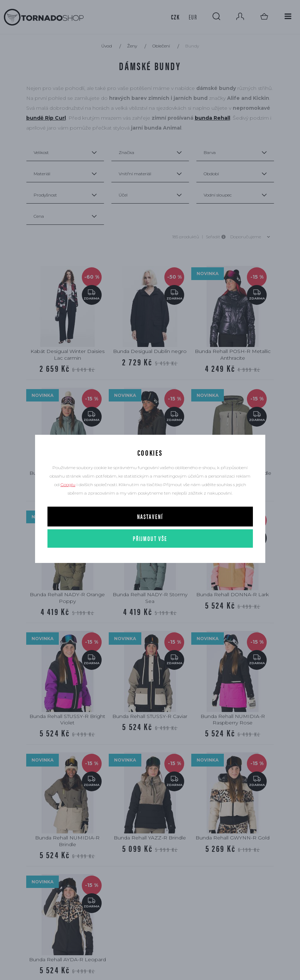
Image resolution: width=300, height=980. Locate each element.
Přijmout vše (150, 538)
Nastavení (150, 516)
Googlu (68, 485)
